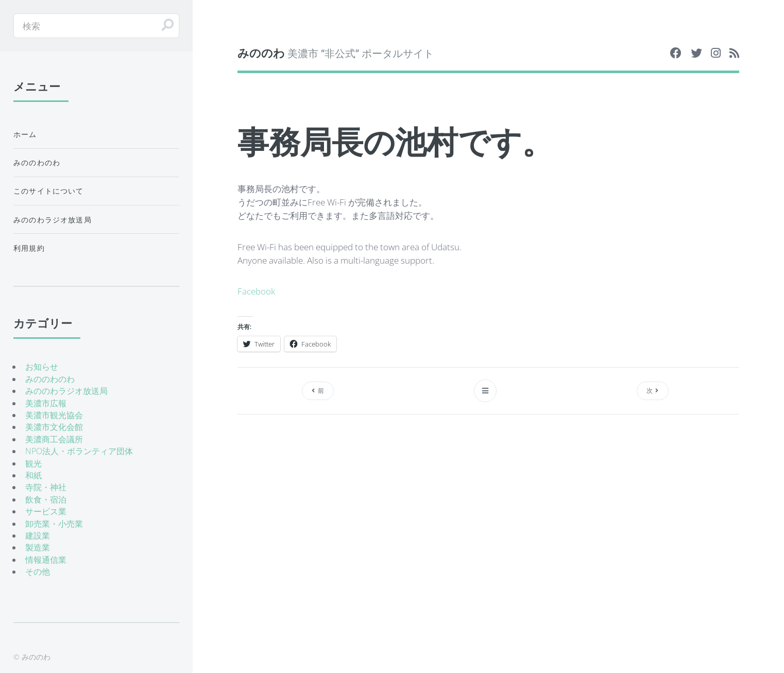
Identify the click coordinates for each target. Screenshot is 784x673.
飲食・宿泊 (46, 499)
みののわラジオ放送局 (53, 220)
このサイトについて (49, 191)
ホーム (25, 134)
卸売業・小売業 (54, 524)
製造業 (38, 547)
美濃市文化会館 (54, 427)
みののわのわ (37, 162)
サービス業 (46, 511)
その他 (38, 572)
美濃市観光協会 (54, 415)
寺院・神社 (46, 487)
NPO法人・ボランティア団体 (79, 451)
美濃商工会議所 (54, 439)
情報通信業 (46, 560)
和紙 (33, 475)
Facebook (256, 291)
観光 (33, 463)
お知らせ (42, 367)
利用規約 (29, 248)
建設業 (38, 536)
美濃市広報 (46, 403)
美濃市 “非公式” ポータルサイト (336, 53)
